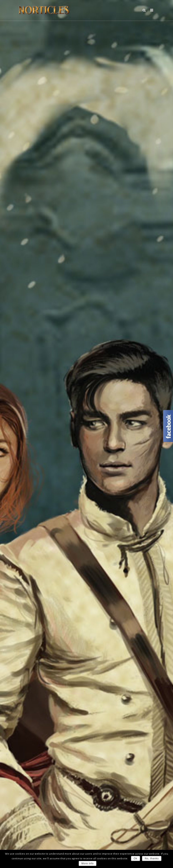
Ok (136, 858)
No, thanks (152, 858)
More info (88, 863)
